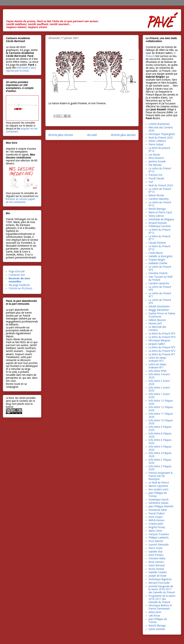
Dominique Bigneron (160, 579)
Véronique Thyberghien (162, 134)
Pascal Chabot (156, 513)
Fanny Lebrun (156, 216)
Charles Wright (157, 260)
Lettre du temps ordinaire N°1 (157, 366)
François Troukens (159, 534)
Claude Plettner (157, 243)
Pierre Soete (155, 548)
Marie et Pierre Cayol (160, 212)
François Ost (155, 175)
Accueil (92, 135)
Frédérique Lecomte (160, 226)
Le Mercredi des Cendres (157, 328)
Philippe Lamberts (159, 538)
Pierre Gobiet (156, 144)
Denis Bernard (156, 565)
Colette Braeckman (159, 124)
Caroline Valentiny (159, 199)
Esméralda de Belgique (161, 219)
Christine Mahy (157, 558)
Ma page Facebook (19, 285)
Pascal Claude (156, 178)
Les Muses (154, 155)
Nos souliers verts (158, 489)
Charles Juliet (156, 524)
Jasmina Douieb (157, 161)
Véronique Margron (159, 340)
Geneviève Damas (158, 503)
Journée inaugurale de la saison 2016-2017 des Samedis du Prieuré (162, 589)
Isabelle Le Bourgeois (160, 256)
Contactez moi (17, 275)
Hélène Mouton (157, 320)
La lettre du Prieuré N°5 (162, 334)
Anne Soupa (155, 517)
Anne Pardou (156, 555)
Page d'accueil (17, 271)
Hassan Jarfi (155, 323)
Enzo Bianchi (156, 541)
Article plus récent (61, 135)
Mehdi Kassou (156, 520)
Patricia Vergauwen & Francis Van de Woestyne (161, 476)
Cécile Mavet (156, 253)
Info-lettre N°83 (158, 371)
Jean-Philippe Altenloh (161, 506)
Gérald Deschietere (159, 306)
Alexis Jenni (155, 612)
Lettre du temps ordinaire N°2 (157, 359)
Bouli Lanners (156, 562)
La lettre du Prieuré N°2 (162, 351)
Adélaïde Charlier (158, 263)
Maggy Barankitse (159, 310)
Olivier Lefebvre (157, 141)
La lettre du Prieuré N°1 (162, 354)
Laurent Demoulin (159, 545)
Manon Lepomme (158, 486)
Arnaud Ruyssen (158, 223)
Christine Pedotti (158, 273)
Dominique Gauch (159, 500)
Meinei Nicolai (156, 195)
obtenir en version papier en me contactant (21, 201)
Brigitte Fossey (157, 527)
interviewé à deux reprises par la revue (21, 69)
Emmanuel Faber (158, 510)
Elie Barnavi (155, 165)
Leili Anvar (154, 616)
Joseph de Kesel (157, 576)
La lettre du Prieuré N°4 (162, 337)
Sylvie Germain (157, 629)
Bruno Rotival (156, 569)
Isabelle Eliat (155, 552)
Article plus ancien (123, 135)
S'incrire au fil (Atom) (20, 288)
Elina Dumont (156, 158)
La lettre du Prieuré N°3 (162, 347)
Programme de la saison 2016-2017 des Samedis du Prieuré (162, 599)
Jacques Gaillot (157, 344)
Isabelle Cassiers (158, 572)
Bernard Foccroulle (159, 583)
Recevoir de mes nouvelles (19, 280)
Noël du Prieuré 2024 (161, 185)
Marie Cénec (155, 531)
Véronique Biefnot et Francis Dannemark (160, 607)
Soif (151, 182)
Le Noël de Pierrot (159, 483)
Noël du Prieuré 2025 (161, 138)
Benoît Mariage (157, 209)
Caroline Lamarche (159, 283)
